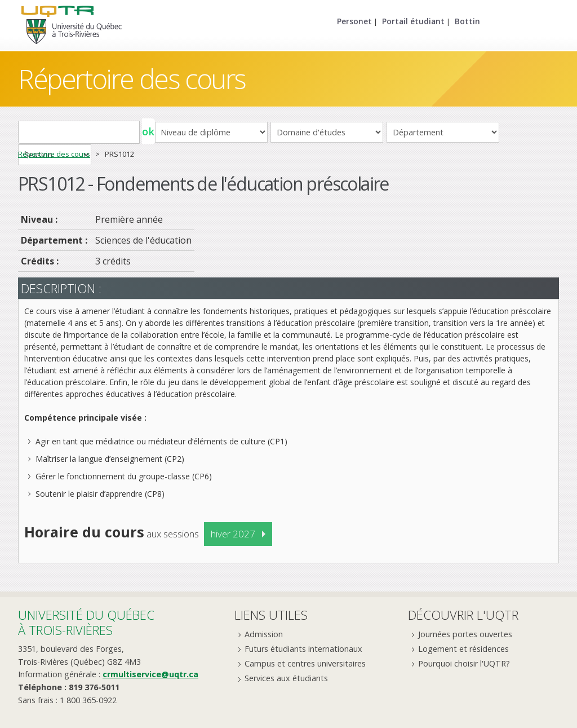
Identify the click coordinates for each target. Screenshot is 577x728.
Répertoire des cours (132, 79)
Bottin (467, 21)
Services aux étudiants (286, 678)
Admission (264, 634)
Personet (354, 21)
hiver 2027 (233, 534)
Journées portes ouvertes (465, 634)
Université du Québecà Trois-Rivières (86, 622)
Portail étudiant (413, 21)
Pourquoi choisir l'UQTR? (464, 663)
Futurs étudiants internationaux (303, 649)
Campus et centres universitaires (305, 663)
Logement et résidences (463, 649)
